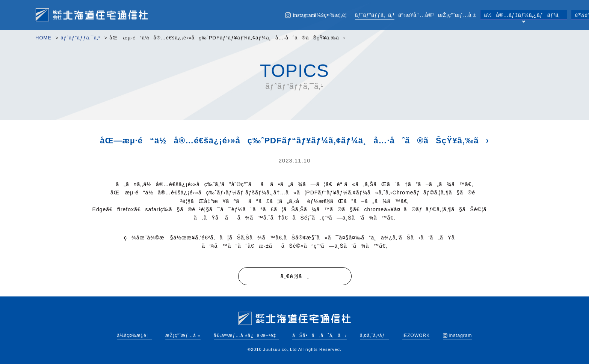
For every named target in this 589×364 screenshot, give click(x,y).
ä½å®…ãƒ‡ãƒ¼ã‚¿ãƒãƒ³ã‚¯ (524, 16)
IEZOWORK (416, 335)
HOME (43, 38)
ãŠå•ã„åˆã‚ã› (319, 335)
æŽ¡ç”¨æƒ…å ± (457, 15)
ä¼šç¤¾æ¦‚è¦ (332, 15)
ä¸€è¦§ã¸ (295, 276)
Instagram (457, 335)
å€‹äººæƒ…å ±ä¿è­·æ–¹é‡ (246, 335)
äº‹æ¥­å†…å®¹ (416, 15)
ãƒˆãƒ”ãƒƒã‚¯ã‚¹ (375, 15)
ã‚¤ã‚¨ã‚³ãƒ (375, 335)
